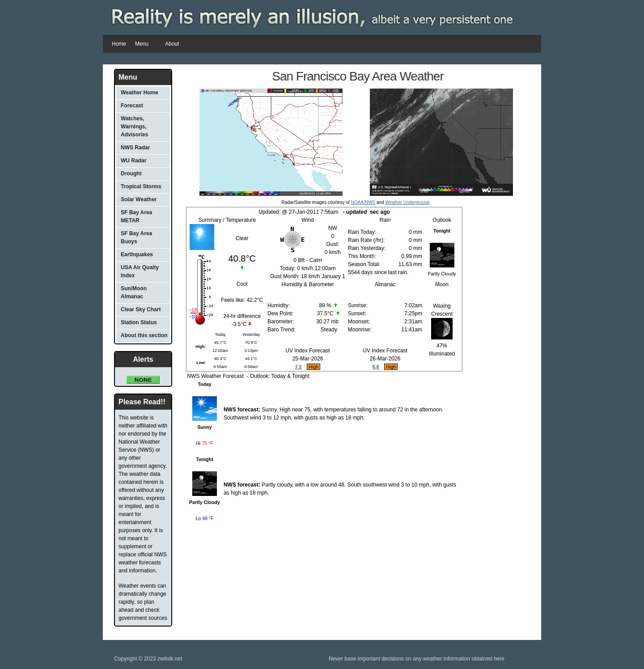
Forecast (132, 106)
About (172, 44)
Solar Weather (139, 199)
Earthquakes (137, 254)
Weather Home (140, 93)
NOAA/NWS (363, 202)
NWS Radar (135, 148)
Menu (143, 44)
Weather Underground (407, 202)
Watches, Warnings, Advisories (134, 127)
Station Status (139, 322)
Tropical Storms (141, 186)
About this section (144, 335)
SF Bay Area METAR (136, 216)
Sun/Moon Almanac (134, 292)
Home (119, 44)
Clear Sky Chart (141, 309)
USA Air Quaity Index (140, 271)
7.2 (299, 367)
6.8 (376, 367)
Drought (131, 174)
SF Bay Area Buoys (136, 237)
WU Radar (133, 161)
